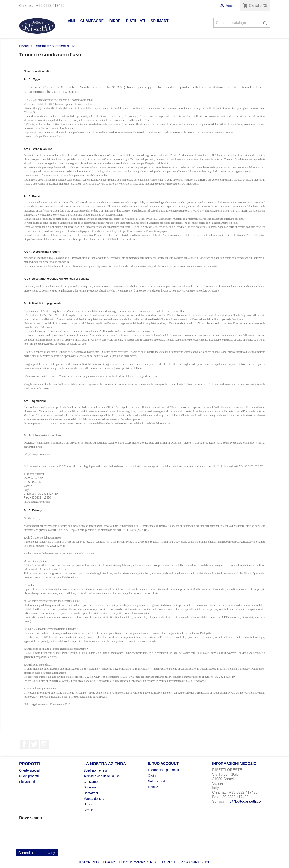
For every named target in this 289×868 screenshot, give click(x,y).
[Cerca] (242, 23)
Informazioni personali (163, 770)
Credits (89, 810)
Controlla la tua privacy (37, 853)
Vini (71, 21)
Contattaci (91, 793)
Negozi (89, 804)
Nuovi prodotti (29, 776)
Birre (115, 21)
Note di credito (158, 781)
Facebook (24, 744)
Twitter (34, 744)
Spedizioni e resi (95, 770)
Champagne (92, 21)
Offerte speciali (30, 770)
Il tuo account (163, 764)
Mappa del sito (94, 799)
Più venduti (27, 782)
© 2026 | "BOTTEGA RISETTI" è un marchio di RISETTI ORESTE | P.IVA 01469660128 (145, 862)
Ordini (152, 776)
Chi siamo (91, 782)
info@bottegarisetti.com (245, 801)
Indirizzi (153, 787)
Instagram (44, 744)
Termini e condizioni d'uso (102, 776)
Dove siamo (92, 787)
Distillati (136, 21)
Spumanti (160, 21)
